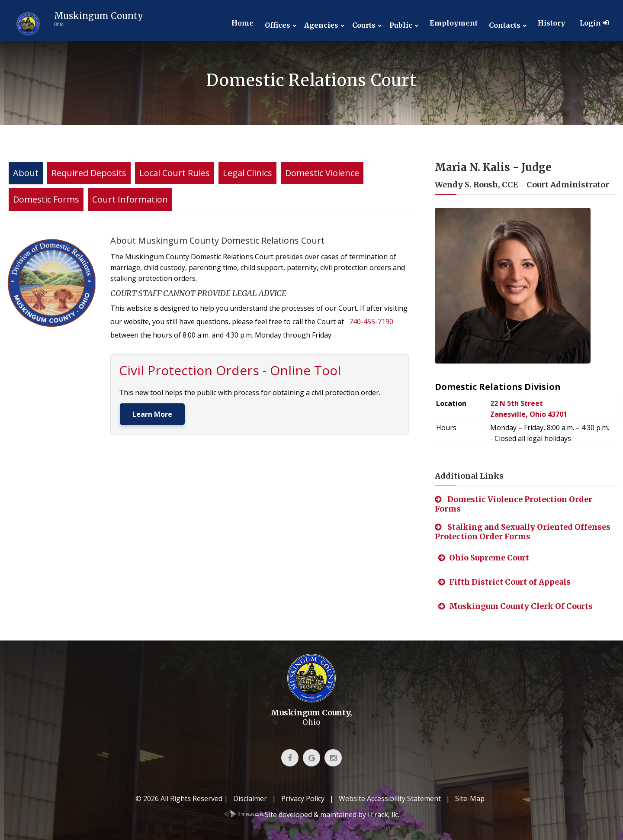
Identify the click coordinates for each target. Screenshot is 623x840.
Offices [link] (278, 25)
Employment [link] (454, 23)
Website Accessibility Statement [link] (390, 798)
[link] (77, 24)
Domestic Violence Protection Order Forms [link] (514, 504)
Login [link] (594, 23)
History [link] (551, 23)
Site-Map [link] (470, 798)
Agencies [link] (321, 25)
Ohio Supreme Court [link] (484, 558)
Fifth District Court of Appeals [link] (504, 582)
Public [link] (401, 25)
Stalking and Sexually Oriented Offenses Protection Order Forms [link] (523, 532)
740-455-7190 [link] (371, 322)
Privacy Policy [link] (303, 798)
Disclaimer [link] (250, 798)
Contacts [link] (505, 25)
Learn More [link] (152, 414)
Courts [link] (364, 25)
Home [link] (242, 23)
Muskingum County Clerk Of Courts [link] (515, 606)
